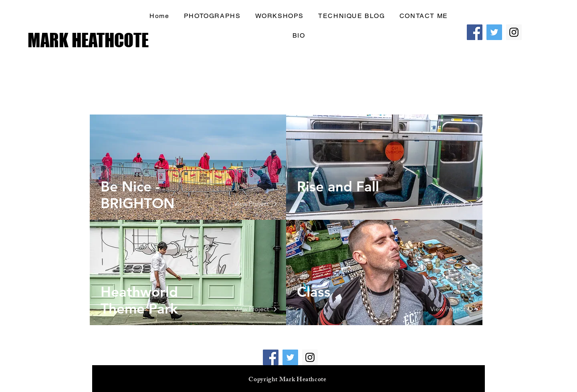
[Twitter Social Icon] (494, 32)
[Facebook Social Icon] (475, 32)
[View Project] (252, 204)
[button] (424, 16)
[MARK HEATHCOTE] (90, 40)
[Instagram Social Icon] (514, 32)
